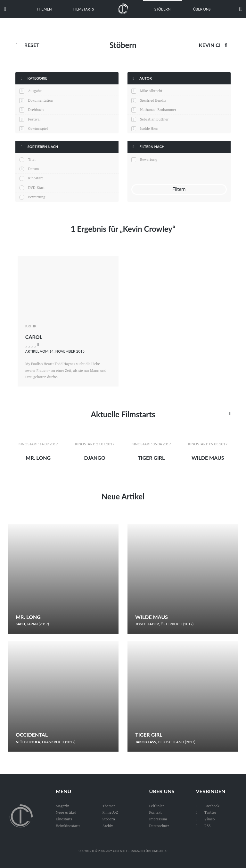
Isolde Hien (149, 128)
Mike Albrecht (151, 91)
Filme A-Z (110, 812)
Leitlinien (157, 806)
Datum (34, 169)
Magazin (62, 806)
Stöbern (163, 9)
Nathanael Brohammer (158, 109)
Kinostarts (64, 819)
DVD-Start (37, 188)
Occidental (32, 735)
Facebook (207, 806)
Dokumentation (41, 100)
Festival (34, 119)
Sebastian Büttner (154, 119)
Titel (32, 159)
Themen (44, 9)
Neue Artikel (123, 496)
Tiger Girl (151, 458)
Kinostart (36, 178)
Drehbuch (36, 109)
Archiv (108, 826)
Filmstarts (84, 9)
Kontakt (156, 812)
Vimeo (205, 819)
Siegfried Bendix (153, 100)
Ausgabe (35, 91)
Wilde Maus (208, 458)
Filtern (179, 189)
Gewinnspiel (38, 128)
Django (95, 458)
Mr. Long (38, 458)
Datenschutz (159, 826)
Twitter (206, 812)
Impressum (158, 819)
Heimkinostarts (68, 826)
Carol (34, 337)
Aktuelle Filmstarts (123, 414)
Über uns (202, 9)
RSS (203, 826)
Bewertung (37, 197)
